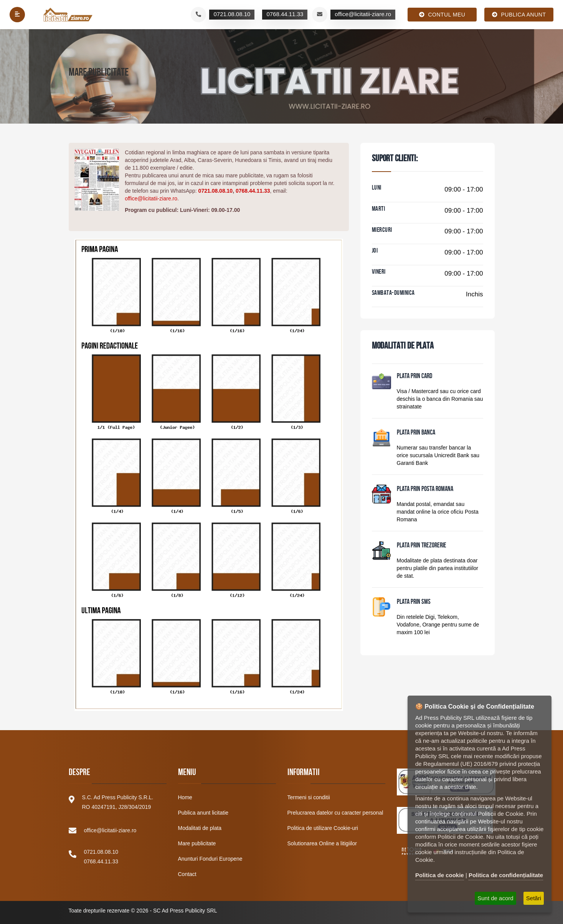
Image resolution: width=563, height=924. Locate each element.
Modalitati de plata (200, 828)
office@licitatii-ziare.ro (151, 198)
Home (185, 797)
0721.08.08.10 (216, 191)
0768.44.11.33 (253, 191)
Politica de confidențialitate (506, 875)
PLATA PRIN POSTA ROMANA (425, 489)
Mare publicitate (197, 843)
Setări (534, 898)
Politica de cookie (440, 875)
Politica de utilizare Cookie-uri (323, 828)
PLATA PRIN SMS (414, 602)
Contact (187, 874)
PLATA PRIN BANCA (416, 433)
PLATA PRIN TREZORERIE (422, 546)
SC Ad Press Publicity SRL (185, 911)
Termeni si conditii (309, 797)
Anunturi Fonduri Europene (210, 859)
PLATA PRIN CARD (414, 377)
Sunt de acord (495, 898)
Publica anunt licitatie (203, 813)
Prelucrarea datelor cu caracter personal (335, 813)
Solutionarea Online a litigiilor (322, 843)
